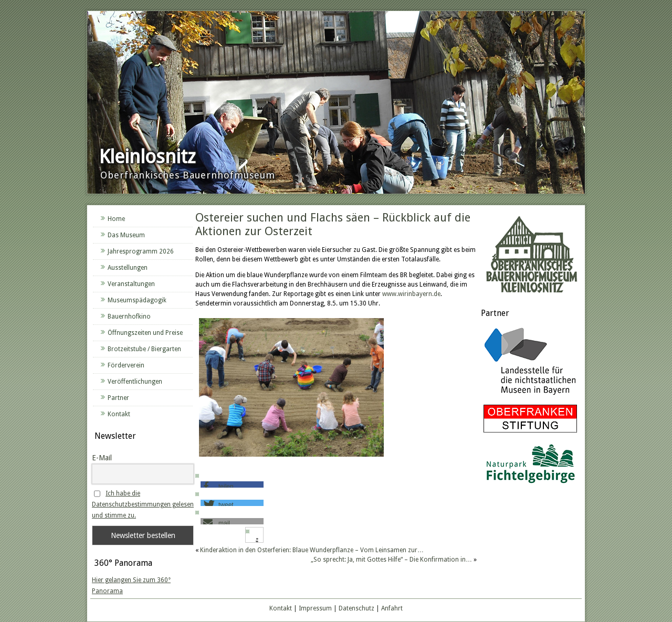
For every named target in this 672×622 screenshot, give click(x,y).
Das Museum (126, 235)
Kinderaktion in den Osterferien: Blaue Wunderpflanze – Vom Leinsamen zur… (312, 550)
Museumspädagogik (137, 300)
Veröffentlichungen (135, 382)
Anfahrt (392, 608)
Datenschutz (356, 608)
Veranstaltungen (131, 284)
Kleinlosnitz (147, 157)
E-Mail (102, 458)
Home (116, 219)
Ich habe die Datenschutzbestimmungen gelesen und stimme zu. (143, 504)
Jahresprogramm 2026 (141, 251)
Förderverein (126, 365)
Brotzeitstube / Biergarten (144, 349)
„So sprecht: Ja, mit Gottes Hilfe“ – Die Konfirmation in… (391, 560)
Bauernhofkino (129, 317)
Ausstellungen (128, 268)
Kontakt (119, 414)
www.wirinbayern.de (411, 294)
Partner (118, 398)
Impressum (315, 608)
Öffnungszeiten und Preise (145, 333)
